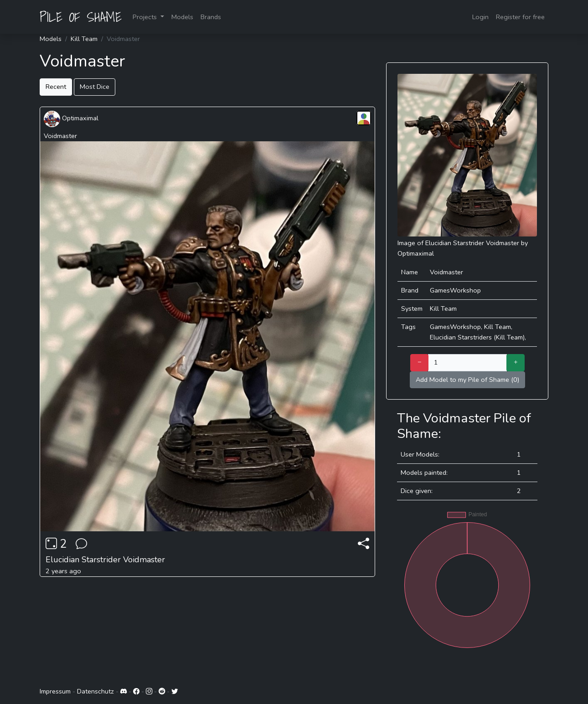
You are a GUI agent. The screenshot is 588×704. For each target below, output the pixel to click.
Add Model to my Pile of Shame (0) (467, 380)
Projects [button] (146, 17)
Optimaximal (71, 118)
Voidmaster (60, 136)
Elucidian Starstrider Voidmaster (105, 560)
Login (480, 17)
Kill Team (84, 39)
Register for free (520, 17)
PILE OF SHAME (81, 17)
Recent (56, 87)
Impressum (55, 691)
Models (182, 17)
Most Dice (95, 87)
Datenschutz (95, 691)
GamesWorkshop (455, 290)
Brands (211, 17)
